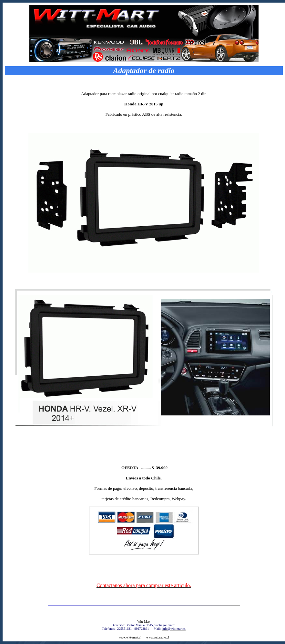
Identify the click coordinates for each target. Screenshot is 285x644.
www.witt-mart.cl (130, 637)
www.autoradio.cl (158, 637)
